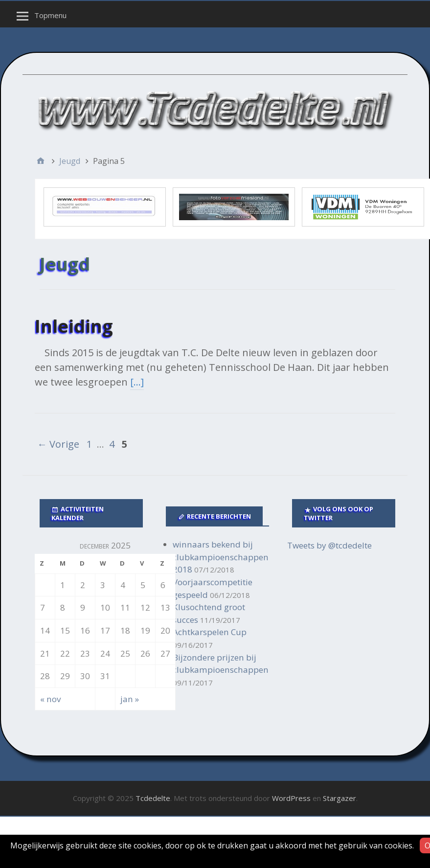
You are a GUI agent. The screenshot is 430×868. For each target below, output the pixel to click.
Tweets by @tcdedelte (329, 545)
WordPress (291, 798)
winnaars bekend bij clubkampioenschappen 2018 (221, 557)
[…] (137, 382)
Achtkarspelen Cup (210, 632)
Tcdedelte (153, 798)
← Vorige (58, 444)
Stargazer (339, 798)
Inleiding (74, 326)
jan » (130, 699)
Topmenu (50, 15)
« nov (51, 699)
